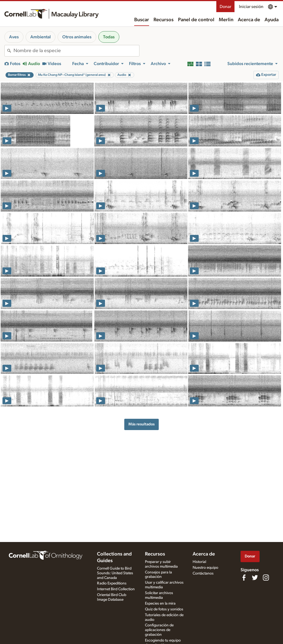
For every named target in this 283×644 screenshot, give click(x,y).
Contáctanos (203, 573)
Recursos (164, 20)
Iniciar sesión (251, 7)
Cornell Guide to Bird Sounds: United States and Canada (115, 573)
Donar (225, 7)
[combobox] (76, 51)
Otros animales (77, 37)
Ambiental (41, 37)
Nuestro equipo (205, 568)
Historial (199, 562)
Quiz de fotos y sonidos (164, 609)
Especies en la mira (160, 603)
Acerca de (249, 20)
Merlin (226, 20)
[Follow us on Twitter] (255, 578)
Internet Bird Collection (116, 589)
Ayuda (272, 20)
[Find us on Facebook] (244, 578)
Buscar (142, 20)
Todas (109, 37)
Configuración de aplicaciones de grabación (159, 630)
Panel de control (196, 20)
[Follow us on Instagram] (266, 578)
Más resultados (141, 424)
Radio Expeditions (112, 583)
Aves (14, 37)
